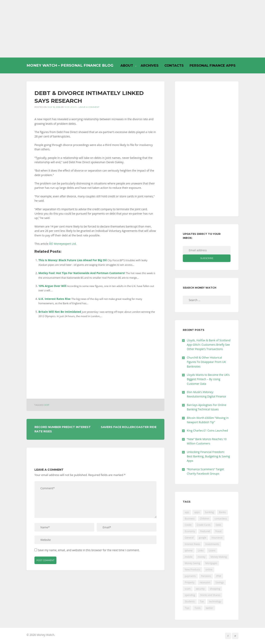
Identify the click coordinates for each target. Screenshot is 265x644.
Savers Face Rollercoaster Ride (129, 427)
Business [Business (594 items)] (190, 519)
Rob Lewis (71, 107)
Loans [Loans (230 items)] (212, 550)
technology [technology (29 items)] (215, 601)
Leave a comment (89, 107)
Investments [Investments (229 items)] (212, 544)
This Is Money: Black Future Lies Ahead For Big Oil (73, 260)
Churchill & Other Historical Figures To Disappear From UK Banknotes (206, 362)
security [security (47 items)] (200, 589)
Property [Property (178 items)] (190, 582)
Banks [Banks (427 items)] (222, 512)
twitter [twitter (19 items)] (209, 608)
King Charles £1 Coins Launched (207, 430)
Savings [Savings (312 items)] (220, 582)
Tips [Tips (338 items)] (187, 608)
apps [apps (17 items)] (197, 512)
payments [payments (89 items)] (190, 576)
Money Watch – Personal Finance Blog (70, 65)
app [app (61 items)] (187, 512)
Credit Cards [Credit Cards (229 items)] (204, 525)
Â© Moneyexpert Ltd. (63, 244)
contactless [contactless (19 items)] (221, 519)
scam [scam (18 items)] (188, 589)
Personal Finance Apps (213, 65)
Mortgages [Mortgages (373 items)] (211, 563)
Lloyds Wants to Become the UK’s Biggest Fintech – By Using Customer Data (208, 379)
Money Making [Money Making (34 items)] (219, 557)
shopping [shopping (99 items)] (215, 589)
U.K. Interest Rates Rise (54, 299)
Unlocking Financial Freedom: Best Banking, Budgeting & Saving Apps (208, 456)
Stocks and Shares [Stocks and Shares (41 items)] (210, 595)
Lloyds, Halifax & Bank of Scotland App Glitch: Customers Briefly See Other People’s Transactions (209, 345)
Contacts (174, 65)
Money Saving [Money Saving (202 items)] (192, 563)
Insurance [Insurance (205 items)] (217, 538)
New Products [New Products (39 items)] (193, 570)
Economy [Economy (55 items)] (190, 531)
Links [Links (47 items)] (201, 550)
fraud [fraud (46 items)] (218, 531)
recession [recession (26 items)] (205, 582)
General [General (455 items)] (189, 538)
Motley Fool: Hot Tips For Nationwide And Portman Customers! (82, 273)
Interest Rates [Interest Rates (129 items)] (192, 544)
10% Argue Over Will (52, 286)
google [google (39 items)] (203, 538)
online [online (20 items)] (209, 570)
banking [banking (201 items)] (209, 512)
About (127, 65)
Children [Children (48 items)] (204, 519)
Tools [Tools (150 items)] (197, 608)
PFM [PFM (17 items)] (219, 576)
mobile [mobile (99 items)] (189, 557)
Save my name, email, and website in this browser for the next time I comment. (89, 550)
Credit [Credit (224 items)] (188, 525)
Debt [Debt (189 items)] (218, 525)
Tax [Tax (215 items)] (202, 601)
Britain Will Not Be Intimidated (60, 312)
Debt (47, 405)
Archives (150, 65)
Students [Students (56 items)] (190, 601)
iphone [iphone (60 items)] (189, 550)
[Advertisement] (132, 29)
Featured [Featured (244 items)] (205, 531)
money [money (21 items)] (201, 557)
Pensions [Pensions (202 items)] (206, 576)
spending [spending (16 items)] (190, 595)
